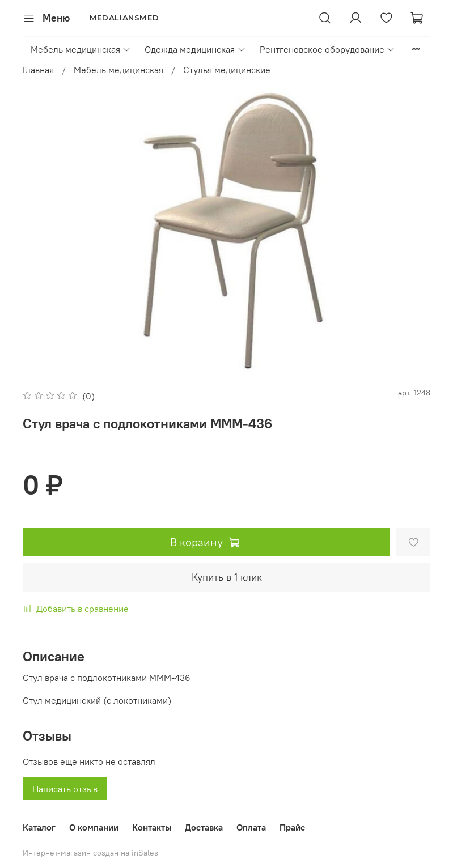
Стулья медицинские (227, 70)
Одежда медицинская (195, 49)
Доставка (204, 827)
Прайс (292, 827)
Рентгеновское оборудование (327, 49)
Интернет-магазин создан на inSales (90, 853)
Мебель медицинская (81, 49)
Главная (38, 70)
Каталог (39, 827)
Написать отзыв (65, 789)
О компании (94, 827)
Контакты (152, 827)
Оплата (251, 827)
